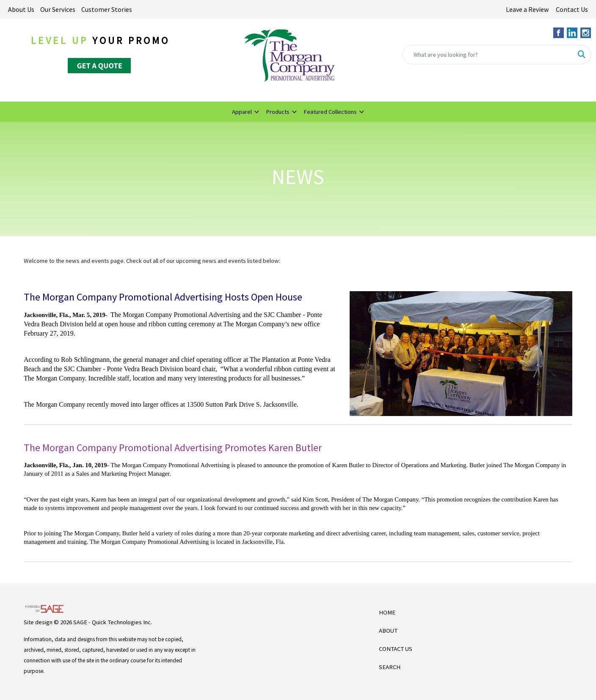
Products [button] (278, 112)
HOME (387, 612)
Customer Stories (107, 9)
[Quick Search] (488, 55)
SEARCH (390, 667)
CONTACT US (396, 649)
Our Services (58, 9)
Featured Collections (330, 112)
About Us (21, 9)
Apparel (242, 112)
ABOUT (388, 631)
